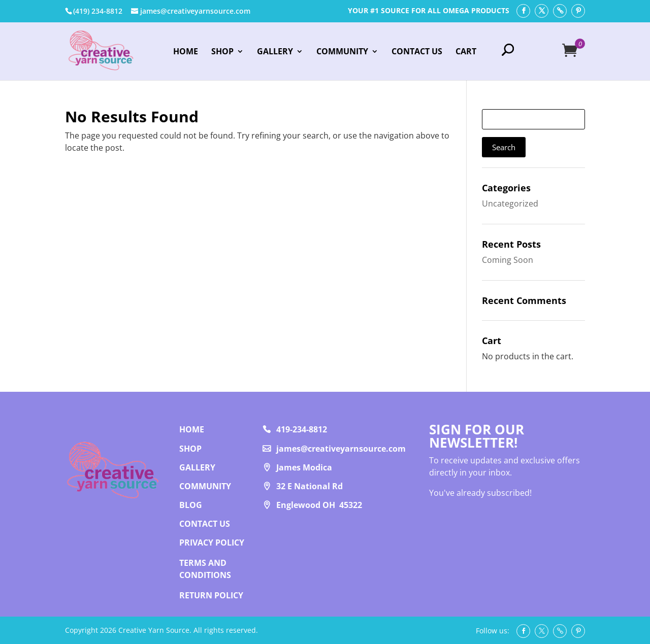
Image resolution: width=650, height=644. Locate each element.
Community (342, 52)
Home (186, 52)
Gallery (275, 52)
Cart (466, 52)
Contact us (205, 524)
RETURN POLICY (211, 595)
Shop (222, 52)
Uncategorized (510, 204)
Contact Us (417, 52)
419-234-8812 (302, 429)
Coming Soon (508, 260)
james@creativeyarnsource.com (341, 449)
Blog (191, 505)
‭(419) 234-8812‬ (98, 11)
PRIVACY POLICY (212, 543)
